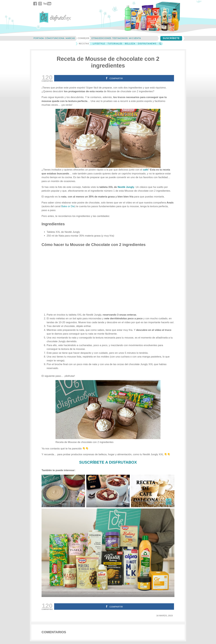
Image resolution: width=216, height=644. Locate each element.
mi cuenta (135, 38)
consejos (83, 38)
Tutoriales (115, 44)
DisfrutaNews (147, 44)
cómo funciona (55, 38)
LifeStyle (99, 44)
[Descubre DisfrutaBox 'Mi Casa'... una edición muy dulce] (108, 553)
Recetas (84, 44)
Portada (39, 38)
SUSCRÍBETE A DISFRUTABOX (108, 462)
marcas (70, 38)
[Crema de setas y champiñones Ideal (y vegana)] (63, 491)
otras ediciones (101, 38)
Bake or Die (68, 206)
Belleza (130, 44)
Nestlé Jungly (126, 187)
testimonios (120, 38)
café (145, 170)
